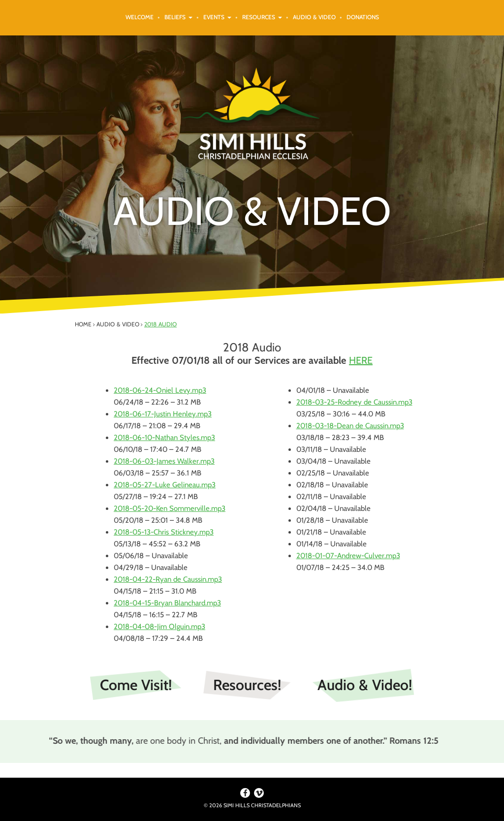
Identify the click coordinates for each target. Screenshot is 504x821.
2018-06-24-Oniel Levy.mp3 (160, 390)
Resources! (247, 685)
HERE (361, 360)
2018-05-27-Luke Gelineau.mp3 (165, 485)
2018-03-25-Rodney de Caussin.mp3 (354, 402)
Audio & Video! (365, 685)
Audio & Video (314, 17)
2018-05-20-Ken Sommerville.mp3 (170, 508)
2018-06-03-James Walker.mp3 (164, 461)
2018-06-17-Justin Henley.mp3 (163, 414)
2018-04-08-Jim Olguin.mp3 (159, 627)
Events (217, 17)
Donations (363, 17)
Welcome (140, 17)
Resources (262, 17)
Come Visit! (136, 685)
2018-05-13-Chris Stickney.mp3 (164, 532)
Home (83, 324)
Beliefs (178, 17)
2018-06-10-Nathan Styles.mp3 (164, 438)
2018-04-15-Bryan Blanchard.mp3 (167, 603)
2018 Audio (160, 324)
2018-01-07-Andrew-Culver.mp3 (348, 556)
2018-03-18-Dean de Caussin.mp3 (350, 426)
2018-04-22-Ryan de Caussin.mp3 (168, 579)
